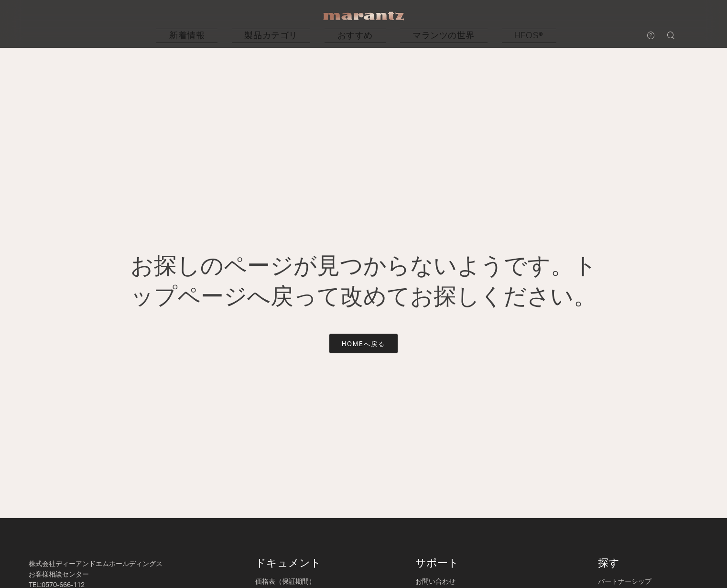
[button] (256, 36)
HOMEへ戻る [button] (363, 344)
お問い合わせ (435, 582)
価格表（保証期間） (285, 582)
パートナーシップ (625, 582)
